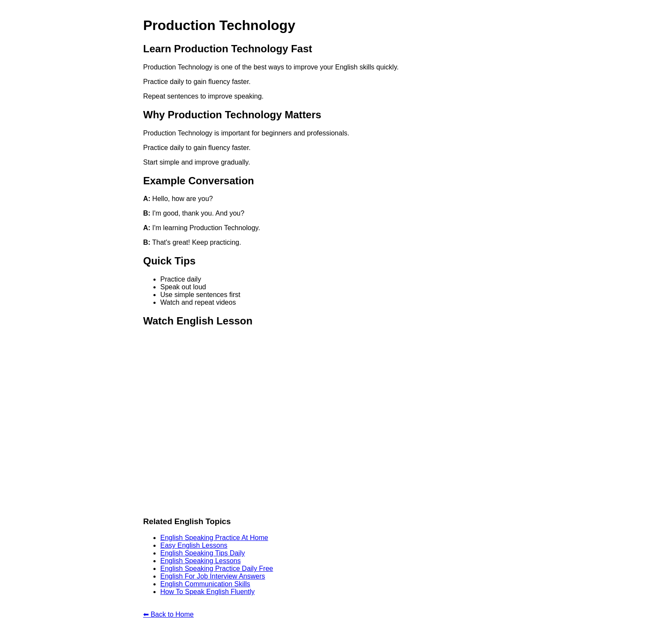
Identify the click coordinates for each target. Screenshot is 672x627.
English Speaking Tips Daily (202, 553)
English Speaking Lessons (201, 561)
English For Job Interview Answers (213, 576)
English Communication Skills (205, 584)
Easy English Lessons (194, 545)
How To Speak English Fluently (207, 592)
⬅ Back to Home (168, 614)
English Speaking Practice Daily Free (217, 568)
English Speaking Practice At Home (214, 538)
